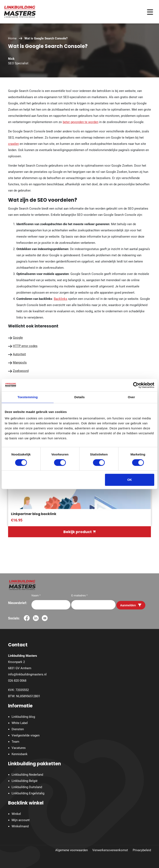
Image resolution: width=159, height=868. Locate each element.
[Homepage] (20, 11)
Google (18, 338)
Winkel (16, 814)
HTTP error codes (25, 346)
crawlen (13, 144)
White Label (20, 723)
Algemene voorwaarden (72, 850)
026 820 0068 (17, 681)
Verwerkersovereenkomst (110, 850)
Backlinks (61, 299)
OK (130, 480)
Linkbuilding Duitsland (27, 787)
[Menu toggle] (150, 12)
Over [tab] (131, 397)
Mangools (20, 363)
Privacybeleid (142, 850)
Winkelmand (20, 826)
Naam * (36, 595)
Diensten (18, 729)
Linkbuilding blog (23, 717)
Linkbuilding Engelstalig (28, 793)
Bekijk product (79, 532)
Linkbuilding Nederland (27, 775)
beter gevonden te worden (81, 122)
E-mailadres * (79, 595)
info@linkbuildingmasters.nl (27, 674)
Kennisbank (20, 754)
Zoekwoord (21, 371)
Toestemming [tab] (28, 397)
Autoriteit (19, 354)
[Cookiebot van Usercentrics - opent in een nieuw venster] (136, 385)
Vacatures (19, 748)
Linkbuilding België (25, 781)
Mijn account (21, 820)
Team (15, 742)
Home (12, 38)
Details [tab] (79, 397)
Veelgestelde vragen (26, 735)
